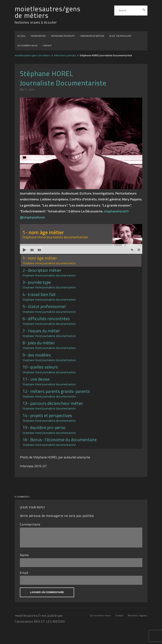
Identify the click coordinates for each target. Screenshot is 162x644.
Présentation (38, 36)
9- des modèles (49, 357)
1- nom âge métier (49, 260)
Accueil (22, 36)
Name (24, 558)
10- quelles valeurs (49, 369)
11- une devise (49, 381)
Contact (47, 45)
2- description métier (49, 272)
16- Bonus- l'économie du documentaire (60, 442)
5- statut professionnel (49, 308)
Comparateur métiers (92, 36)
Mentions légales (138, 618)
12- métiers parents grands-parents (56, 393)
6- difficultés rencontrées (49, 321)
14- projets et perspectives (49, 417)
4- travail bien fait (49, 296)
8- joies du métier (49, 345)
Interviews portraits (63, 36)
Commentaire (30, 524)
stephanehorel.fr (116, 211)
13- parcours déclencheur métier (53, 405)
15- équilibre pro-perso (49, 429)
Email (24, 575)
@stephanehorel (32, 217)
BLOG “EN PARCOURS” (121, 36)
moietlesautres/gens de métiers (48, 12)
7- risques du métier (49, 333)
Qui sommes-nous (27, 45)
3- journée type (49, 284)
